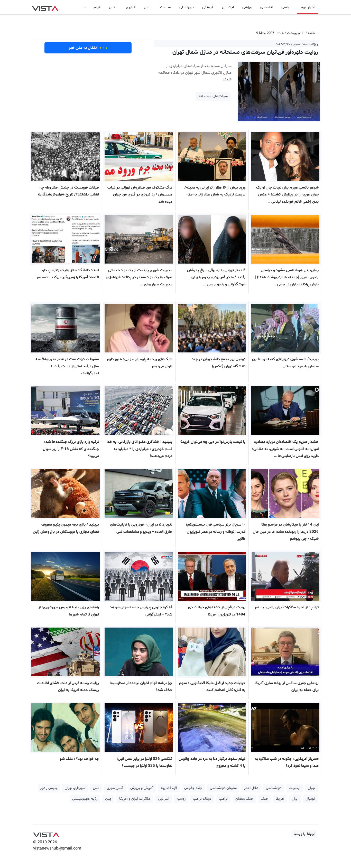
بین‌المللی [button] (187, 7)
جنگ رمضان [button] (244, 799)
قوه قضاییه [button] (169, 788)
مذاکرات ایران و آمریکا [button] (135, 799)
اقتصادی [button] (266, 7)
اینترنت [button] (294, 788)
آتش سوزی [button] (115, 788)
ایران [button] (295, 799)
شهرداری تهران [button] (75, 788)
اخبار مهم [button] (308, 7)
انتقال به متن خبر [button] (88, 48)
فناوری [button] (131, 7)
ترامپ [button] (223, 799)
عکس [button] (113, 7)
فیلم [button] (97, 7)
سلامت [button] (165, 7)
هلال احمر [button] (251, 788)
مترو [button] (96, 788)
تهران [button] (311, 788)
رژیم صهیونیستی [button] (85, 799)
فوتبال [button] (310, 799)
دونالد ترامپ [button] (202, 799)
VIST (45, 7)
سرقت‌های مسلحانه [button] (213, 96)
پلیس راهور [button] (49, 788)
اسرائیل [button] (164, 799)
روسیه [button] (181, 799)
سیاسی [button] (287, 7)
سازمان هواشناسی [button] (223, 788)
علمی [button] (148, 7)
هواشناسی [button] (274, 788)
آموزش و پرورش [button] (142, 788)
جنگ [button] (265, 799)
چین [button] (108, 799)
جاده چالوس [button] (193, 788)
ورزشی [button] (247, 7)
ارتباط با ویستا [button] (304, 834)
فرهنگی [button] (208, 7)
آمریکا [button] (280, 799)
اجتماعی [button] (228, 7)
